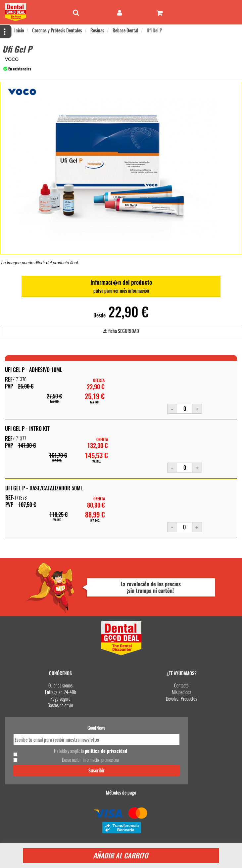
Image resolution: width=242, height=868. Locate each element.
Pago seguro (60, 699)
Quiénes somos (60, 685)
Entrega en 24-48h (61, 692)
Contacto (181, 685)
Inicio (19, 30)
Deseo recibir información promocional (91, 760)
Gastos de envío (60, 705)
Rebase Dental (125, 30)
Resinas (97, 30)
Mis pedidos (181, 692)
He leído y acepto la (91, 751)
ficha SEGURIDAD (121, 332)
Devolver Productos (181, 699)
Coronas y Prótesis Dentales (57, 30)
